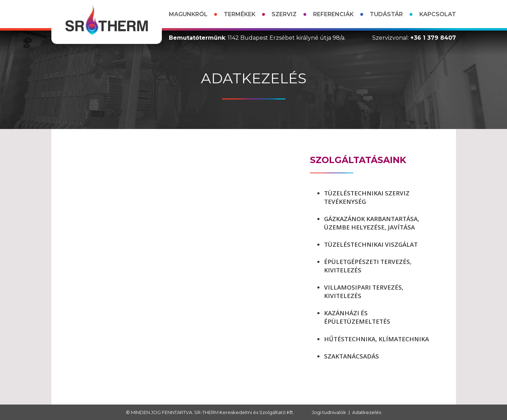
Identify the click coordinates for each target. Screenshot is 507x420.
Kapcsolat (438, 14)
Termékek (240, 14)
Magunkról (188, 14)
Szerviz (284, 14)
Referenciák (333, 14)
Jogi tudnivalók (329, 412)
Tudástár (386, 14)
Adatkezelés (367, 412)
